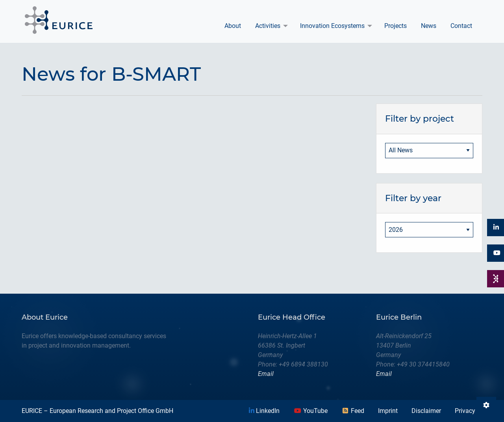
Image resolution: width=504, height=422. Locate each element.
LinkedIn (264, 411)
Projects (396, 26)
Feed (353, 411)
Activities (268, 26)
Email (266, 374)
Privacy (465, 411)
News (429, 26)
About (233, 26)
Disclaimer (426, 411)
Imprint (388, 411)
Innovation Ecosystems (332, 26)
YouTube (311, 411)
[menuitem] (233, 26)
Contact (461, 26)
